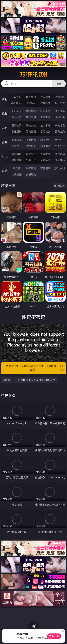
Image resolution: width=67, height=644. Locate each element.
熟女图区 (45, 146)
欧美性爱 (60, 125)
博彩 (5, 99)
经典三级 (31, 131)
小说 (5, 157)
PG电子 (17, 97)
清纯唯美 (31, 146)
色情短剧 (31, 174)
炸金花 (31, 103)
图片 (5, 142)
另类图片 (60, 146)
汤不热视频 (60, 168)
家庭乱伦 (31, 154)
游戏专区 (60, 97)
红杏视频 (17, 174)
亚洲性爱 (17, 125)
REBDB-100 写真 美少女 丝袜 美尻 (36, 380)
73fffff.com (34, 75)
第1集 (7, 380)
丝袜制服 (31, 117)
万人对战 (45, 97)
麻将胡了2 (17, 103)
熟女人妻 (17, 117)
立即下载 (54, 636)
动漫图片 (60, 140)
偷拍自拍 (31, 125)
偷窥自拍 (17, 140)
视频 (5, 114)
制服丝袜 (17, 131)
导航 (5, 171)
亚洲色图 (31, 140)
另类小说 (31, 160)
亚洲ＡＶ (17, 111)
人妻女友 (45, 154)
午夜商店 (31, 168)
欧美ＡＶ (45, 111)
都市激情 (17, 154)
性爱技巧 (60, 160)
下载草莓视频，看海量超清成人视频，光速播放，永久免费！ (34, 368)
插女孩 (17, 168)
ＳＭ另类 (60, 117)
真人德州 (31, 97)
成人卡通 (45, 125)
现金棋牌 (45, 103)
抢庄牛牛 (60, 103)
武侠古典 (60, 154)
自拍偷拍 (31, 111)
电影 (5, 128)
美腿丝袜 (17, 146)
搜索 (59, 84)
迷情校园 (17, 160)
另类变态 (60, 131)
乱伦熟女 (45, 131)
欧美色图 (45, 140)
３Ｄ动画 (60, 111)
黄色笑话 (45, 160)
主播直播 (45, 117)
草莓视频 (45, 168)
